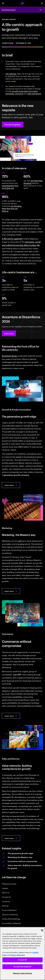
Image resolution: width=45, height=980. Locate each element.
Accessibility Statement (11, 923)
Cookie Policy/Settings (11, 919)
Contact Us (6, 897)
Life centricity (11, 74)
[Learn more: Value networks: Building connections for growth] (11, 838)
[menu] (3, 3)
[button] (13, 124)
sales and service (34, 94)
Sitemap (5, 906)
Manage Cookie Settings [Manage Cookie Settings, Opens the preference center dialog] (22, 973)
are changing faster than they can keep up (12, 208)
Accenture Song (9, 356)
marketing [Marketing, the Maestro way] (10, 94)
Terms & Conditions (10, 914)
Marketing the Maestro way (20, 857)
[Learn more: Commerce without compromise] (11, 716)
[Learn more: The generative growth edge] (11, 485)
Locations (6, 901)
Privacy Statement (9, 910)
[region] (22, 953)
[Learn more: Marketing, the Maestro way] (11, 591)
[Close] (42, 930)
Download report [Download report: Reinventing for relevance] (9, 10)
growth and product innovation (25, 91)
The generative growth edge (20, 853)
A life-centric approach (12, 239)
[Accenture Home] (23, 3)
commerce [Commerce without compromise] (19, 94)
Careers (5, 888)
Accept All (22, 960)
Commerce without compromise (22, 861)
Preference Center (9, 884)
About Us (6, 892)
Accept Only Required (22, 967)
